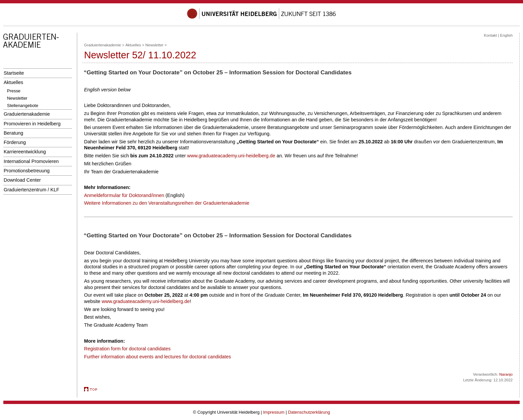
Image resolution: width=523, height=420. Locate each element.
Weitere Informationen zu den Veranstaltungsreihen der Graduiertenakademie (167, 203)
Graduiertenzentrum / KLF (32, 190)
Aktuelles (13, 82)
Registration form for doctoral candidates (127, 349)
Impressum (274, 412)
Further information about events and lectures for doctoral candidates (157, 357)
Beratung (13, 133)
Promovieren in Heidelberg (32, 124)
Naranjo (506, 374)
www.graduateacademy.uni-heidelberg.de (231, 156)
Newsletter (17, 98)
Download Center (22, 180)
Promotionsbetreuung (27, 171)
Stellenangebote (23, 105)
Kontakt (490, 35)
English (506, 35)
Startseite (14, 73)
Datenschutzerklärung (309, 412)
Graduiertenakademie (27, 114)
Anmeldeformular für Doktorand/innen (124, 195)
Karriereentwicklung (25, 152)
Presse (14, 91)
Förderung (15, 142)
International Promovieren (31, 161)
